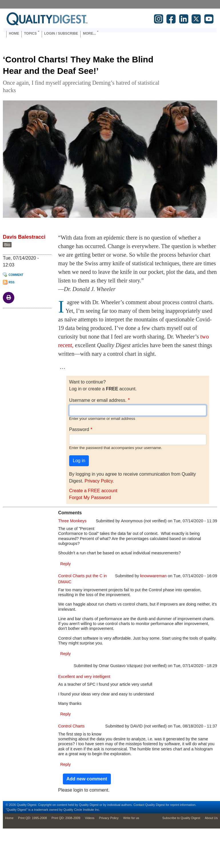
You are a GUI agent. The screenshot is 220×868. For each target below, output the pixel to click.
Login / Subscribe (61, 33)
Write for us (131, 818)
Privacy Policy (99, 481)
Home (14, 33)
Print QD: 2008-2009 (66, 818)
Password (79, 429)
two (205, 337)
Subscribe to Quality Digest (181, 818)
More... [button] (89, 33)
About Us (211, 818)
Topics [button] (30, 33)
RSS (12, 282)
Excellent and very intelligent (84, 677)
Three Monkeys (72, 521)
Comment (16, 275)
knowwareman (153, 576)
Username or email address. (98, 400)
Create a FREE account (93, 491)
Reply (66, 564)
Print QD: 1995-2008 (32, 818)
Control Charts (72, 726)
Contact (139, 805)
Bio (7, 245)
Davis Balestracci (24, 237)
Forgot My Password (90, 498)
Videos (90, 818)
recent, (66, 345)
